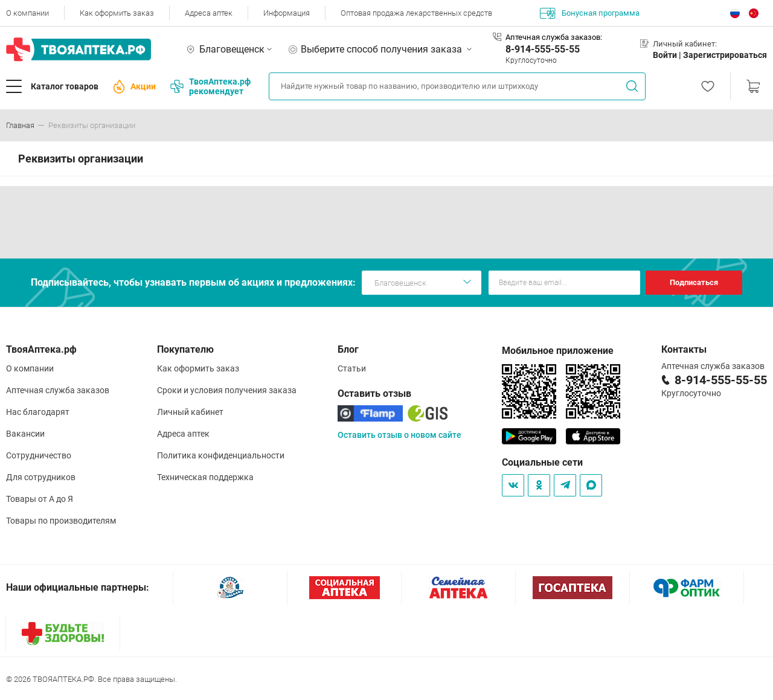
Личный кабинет (190, 412)
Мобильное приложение (558, 351)
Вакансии (25, 434)
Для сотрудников (41, 477)
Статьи (352, 368)
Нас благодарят (38, 412)
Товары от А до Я (40, 499)
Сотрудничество (39, 455)
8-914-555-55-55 (543, 49)
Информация (287, 13)
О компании (27, 13)
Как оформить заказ (117, 13)
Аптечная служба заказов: (554, 37)
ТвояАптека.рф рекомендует (210, 86)
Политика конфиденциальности (221, 455)
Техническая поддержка (205, 477)
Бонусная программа (590, 13)
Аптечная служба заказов (58, 390)
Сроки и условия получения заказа (227, 390)
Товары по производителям (61, 521)
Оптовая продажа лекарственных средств (416, 13)
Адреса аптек (209, 13)
